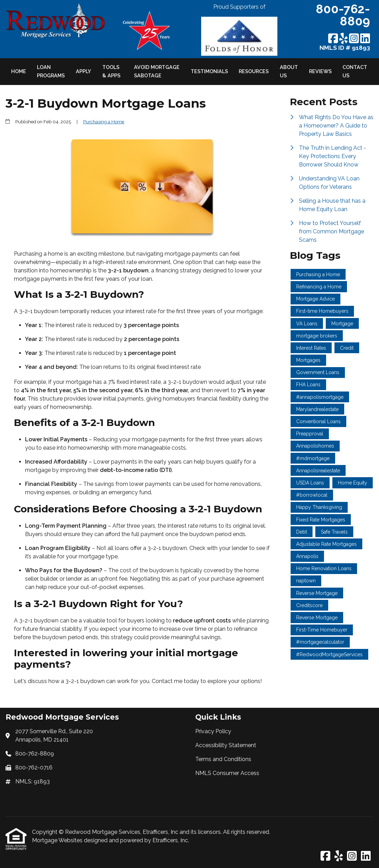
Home (19, 71)
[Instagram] (354, 39)
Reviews (320, 71)
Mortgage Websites (58, 840)
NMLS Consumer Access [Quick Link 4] (227, 773)
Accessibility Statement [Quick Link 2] (226, 745)
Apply (84, 71)
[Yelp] (344, 39)
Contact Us (355, 71)
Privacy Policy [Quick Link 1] (213, 731)
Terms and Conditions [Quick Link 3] (223, 759)
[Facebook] (333, 39)
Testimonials (209, 71)
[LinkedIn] (365, 39)
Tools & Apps (111, 71)
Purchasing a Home (104, 122)
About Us (289, 71)
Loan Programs (51, 71)
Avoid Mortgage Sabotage (157, 71)
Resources (254, 71)
